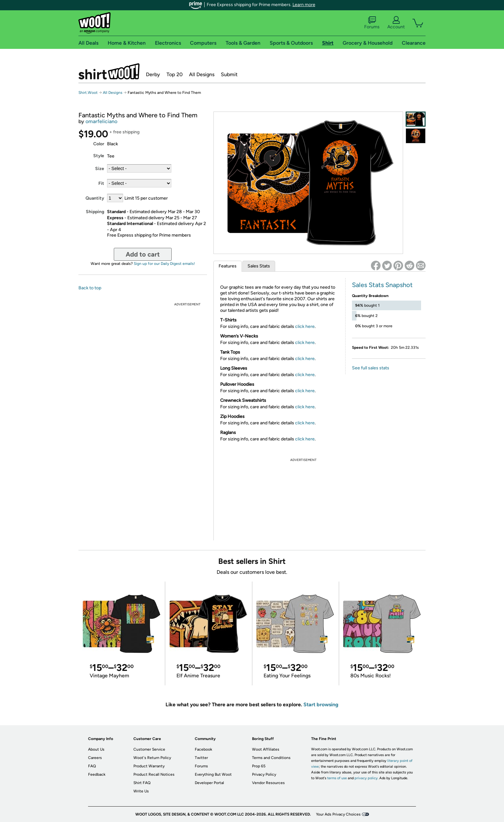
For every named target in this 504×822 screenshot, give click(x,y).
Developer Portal (209, 783)
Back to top (90, 288)
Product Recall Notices (154, 774)
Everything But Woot (213, 774)
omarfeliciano (101, 121)
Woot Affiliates (266, 749)
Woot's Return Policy (152, 758)
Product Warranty (149, 766)
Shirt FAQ (142, 783)
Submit (229, 74)
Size (100, 169)
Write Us (141, 791)
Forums (372, 23)
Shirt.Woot (109, 71)
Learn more (304, 5)
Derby (153, 74)
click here (305, 326)
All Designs (202, 74)
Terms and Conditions (271, 758)
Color (99, 144)
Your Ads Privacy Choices (338, 814)
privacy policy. (366, 778)
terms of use (337, 778)
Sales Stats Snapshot (382, 285)
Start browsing (321, 705)
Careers (95, 758)
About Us (96, 749)
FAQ (92, 766)
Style (99, 156)
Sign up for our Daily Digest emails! (164, 264)
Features (228, 266)
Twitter (201, 758)
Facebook (203, 749)
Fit (101, 183)
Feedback (97, 774)
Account (396, 23)
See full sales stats (371, 368)
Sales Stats (259, 266)
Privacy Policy (264, 774)
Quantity (95, 198)
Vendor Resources (268, 783)
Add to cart (143, 254)
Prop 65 (259, 766)
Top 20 (175, 74)
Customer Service (149, 749)
